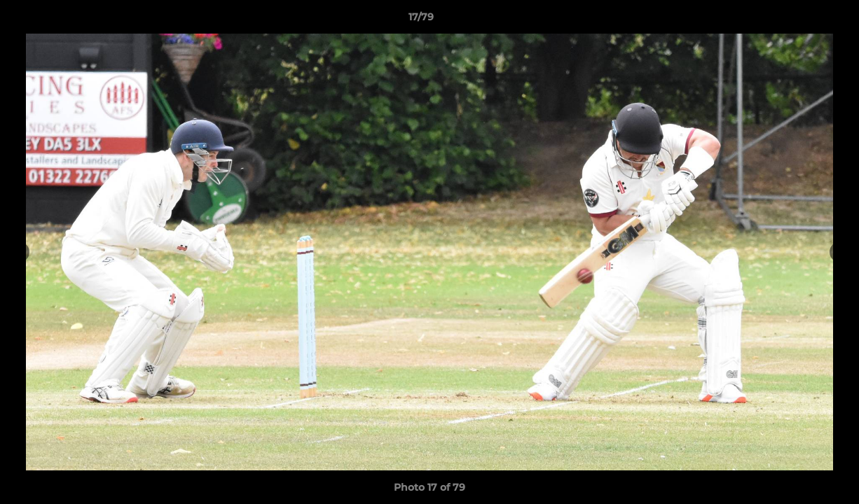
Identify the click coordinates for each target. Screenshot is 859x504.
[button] (800, 20)
